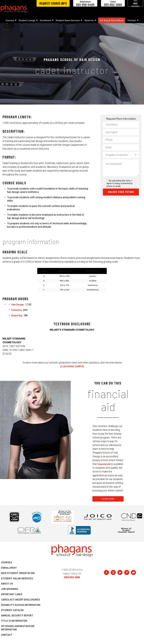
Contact (132, 20)
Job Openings (9, 589)
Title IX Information (14, 621)
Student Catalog (12, 610)
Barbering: (17, 315)
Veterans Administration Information (18, 628)
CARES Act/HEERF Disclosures (20, 600)
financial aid (104, 464)
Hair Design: (18, 304)
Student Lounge (27, 20)
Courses (10, 20)
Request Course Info (53, 3)
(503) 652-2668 (72, 577)
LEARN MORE (108, 499)
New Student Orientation (18, 573)
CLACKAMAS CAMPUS (72, 366)
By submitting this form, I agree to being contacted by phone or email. (120, 183)
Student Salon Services (68, 20)
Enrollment (45, 20)
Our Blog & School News (112, 20)
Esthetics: (17, 310)
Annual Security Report (17, 615)
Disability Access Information (21, 605)
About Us (89, 20)
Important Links (12, 594)
